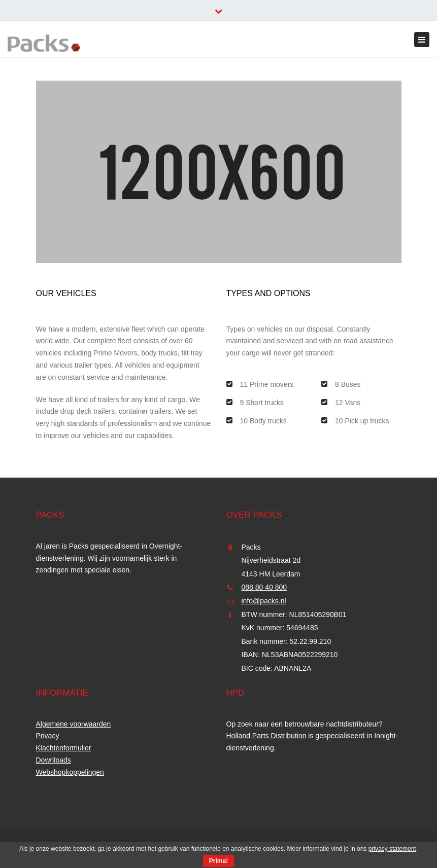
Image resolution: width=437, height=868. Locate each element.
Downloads (54, 760)
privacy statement (392, 849)
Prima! (219, 861)
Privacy (48, 736)
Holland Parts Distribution (266, 736)
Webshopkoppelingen (70, 772)
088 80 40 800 (264, 587)
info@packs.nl (264, 601)
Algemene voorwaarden (74, 724)
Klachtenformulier (64, 748)
